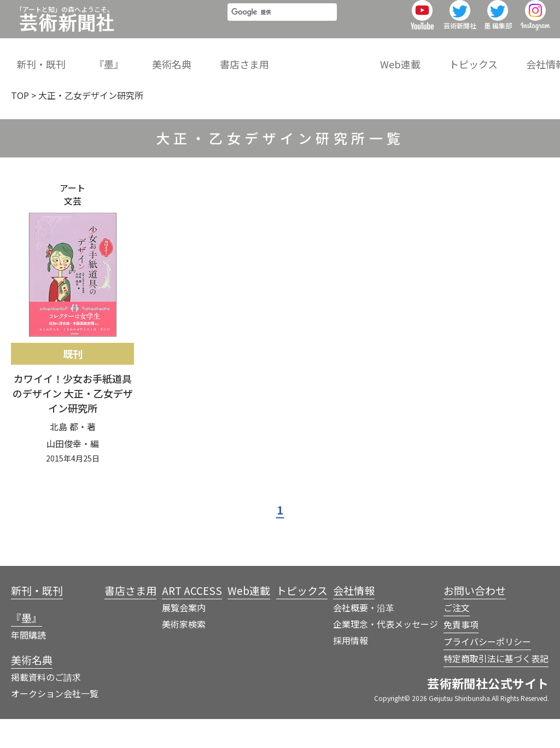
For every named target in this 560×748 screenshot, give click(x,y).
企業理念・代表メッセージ (386, 653)
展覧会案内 (184, 636)
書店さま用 (230, 57)
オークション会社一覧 (55, 722)
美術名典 (162, 57)
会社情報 (513, 57)
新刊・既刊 (41, 57)
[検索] (267, 26)
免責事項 (461, 653)
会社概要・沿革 (364, 636)
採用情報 (351, 669)
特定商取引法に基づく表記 (496, 687)
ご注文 (457, 636)
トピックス (445, 57)
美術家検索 (184, 653)
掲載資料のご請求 (46, 706)
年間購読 (28, 664)
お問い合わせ (475, 619)
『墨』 (104, 57)
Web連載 (377, 57)
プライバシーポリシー (487, 670)
